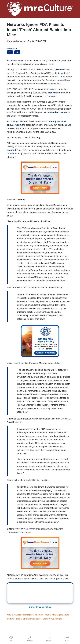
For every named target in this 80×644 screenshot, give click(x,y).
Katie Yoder (13, 41)
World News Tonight (52, 619)
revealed (61, 70)
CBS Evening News (32, 619)
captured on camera (57, 112)
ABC (9, 615)
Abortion (39, 615)
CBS (47, 615)
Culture (10, 619)
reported (11, 150)
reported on (54, 93)
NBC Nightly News (60, 615)
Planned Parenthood (23, 615)
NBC (18, 619)
